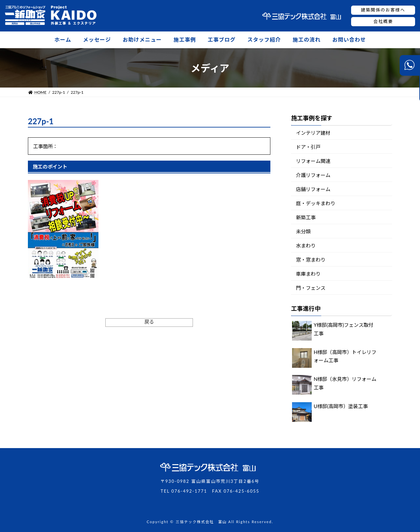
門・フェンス (311, 288)
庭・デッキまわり (316, 203)
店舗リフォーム (313, 189)
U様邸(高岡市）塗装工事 (341, 406)
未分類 (303, 231)
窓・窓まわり (311, 260)
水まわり (306, 246)
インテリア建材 (313, 133)
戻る (149, 322)
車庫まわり (308, 274)
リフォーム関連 (313, 161)
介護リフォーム (313, 175)
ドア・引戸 (308, 147)
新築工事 (306, 217)
